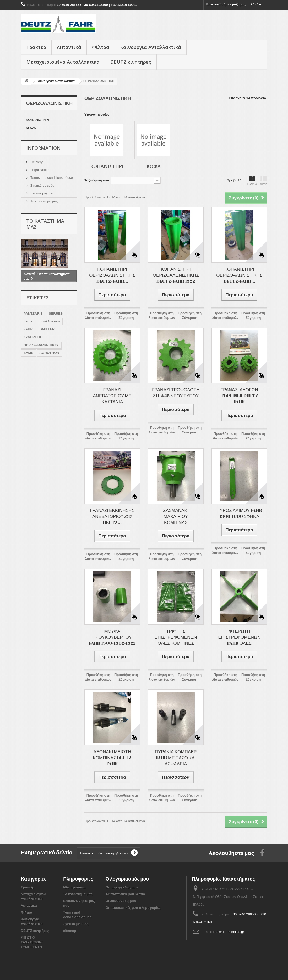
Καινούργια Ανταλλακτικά (151, 47)
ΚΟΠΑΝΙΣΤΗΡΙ (37, 120)
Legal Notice (40, 170)
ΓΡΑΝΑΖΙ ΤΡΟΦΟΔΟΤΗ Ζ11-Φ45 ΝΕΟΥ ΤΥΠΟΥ (176, 393)
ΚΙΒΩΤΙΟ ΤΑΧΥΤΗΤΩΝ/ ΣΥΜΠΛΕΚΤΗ (32, 942)
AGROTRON (49, 353)
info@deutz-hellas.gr (228, 932)
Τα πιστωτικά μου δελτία (125, 894)
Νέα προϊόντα (74, 887)
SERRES (56, 313)
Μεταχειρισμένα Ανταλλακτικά (63, 62)
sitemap (70, 931)
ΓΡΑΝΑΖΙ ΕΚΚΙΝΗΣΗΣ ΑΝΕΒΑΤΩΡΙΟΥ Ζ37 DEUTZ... (112, 516)
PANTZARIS (33, 313)
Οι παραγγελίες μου (122, 887)
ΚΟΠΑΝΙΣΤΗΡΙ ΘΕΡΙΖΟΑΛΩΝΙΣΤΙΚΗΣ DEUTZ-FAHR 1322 (176, 275)
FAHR (28, 329)
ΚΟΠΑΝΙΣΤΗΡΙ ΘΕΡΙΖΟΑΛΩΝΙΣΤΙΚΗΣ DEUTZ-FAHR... (112, 275)
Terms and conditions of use (51, 178)
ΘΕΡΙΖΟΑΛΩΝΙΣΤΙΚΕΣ (41, 345)
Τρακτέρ (36, 47)
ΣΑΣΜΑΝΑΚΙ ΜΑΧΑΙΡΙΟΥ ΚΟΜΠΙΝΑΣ (176, 516)
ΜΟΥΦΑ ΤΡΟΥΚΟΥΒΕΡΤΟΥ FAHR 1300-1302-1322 (112, 637)
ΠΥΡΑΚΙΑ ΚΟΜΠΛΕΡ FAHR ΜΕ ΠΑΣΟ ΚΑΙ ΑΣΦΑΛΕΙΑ (176, 758)
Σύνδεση (258, 4)
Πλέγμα (252, 181)
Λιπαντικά (69, 47)
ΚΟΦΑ (31, 128)
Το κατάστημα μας (44, 201)
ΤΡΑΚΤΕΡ (47, 329)
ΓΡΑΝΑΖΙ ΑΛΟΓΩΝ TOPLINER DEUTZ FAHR (239, 396)
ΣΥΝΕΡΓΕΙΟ (33, 337)
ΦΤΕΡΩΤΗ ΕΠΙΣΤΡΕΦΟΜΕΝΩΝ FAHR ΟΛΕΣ (239, 637)
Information (44, 148)
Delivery (36, 162)
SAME (29, 353)
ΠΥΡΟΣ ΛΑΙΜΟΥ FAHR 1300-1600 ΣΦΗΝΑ (239, 513)
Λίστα (263, 181)
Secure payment (42, 193)
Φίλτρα (101, 47)
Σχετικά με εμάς (42, 185)
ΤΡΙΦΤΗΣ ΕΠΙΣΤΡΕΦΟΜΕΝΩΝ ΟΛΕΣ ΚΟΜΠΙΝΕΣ (176, 637)
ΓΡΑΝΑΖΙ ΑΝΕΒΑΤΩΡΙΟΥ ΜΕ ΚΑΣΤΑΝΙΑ (112, 396)
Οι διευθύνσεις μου (121, 901)
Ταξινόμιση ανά (97, 180)
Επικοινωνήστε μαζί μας (226, 4)
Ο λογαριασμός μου (127, 879)
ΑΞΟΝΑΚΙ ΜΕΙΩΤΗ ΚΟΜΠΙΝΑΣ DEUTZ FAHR (112, 758)
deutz (28, 321)
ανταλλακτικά (49, 321)
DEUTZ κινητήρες (131, 62)
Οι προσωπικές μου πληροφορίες (133, 908)
